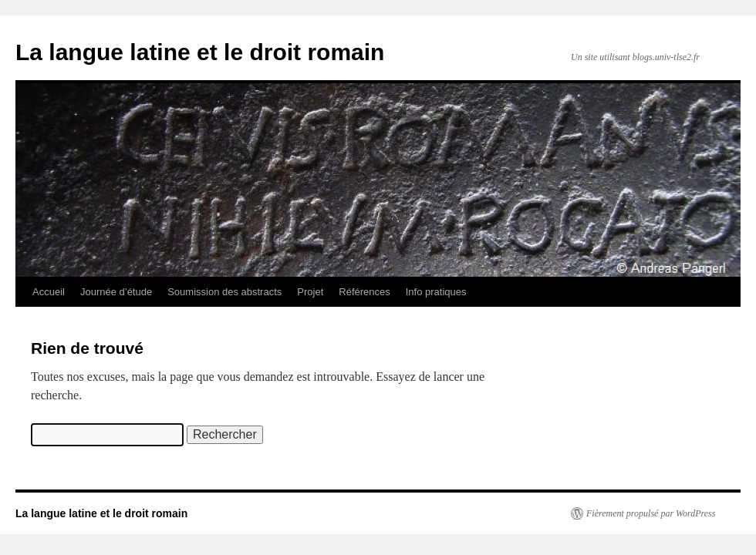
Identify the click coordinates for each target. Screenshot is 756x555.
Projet (310, 292)
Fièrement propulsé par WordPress (651, 513)
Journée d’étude (116, 292)
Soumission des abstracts (224, 292)
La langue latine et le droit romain (200, 52)
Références (364, 292)
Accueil (49, 292)
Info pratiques (436, 292)
